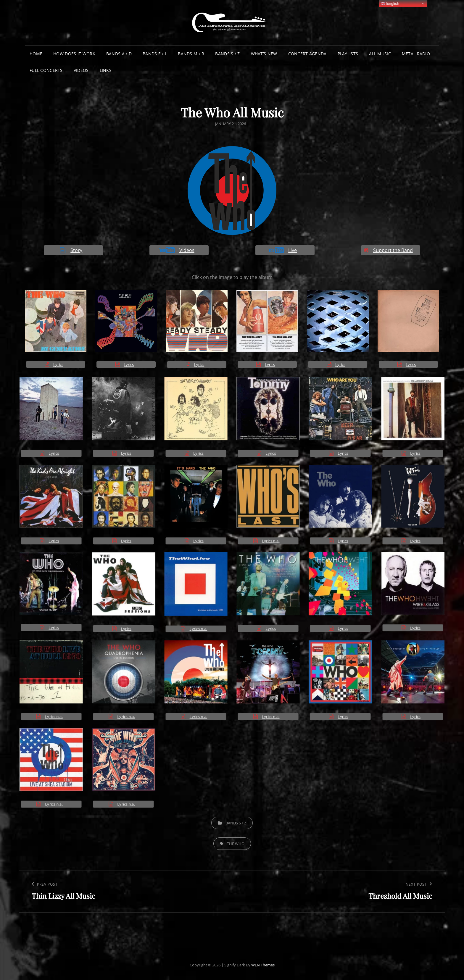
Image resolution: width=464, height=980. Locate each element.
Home (36, 54)
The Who (236, 844)
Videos (81, 70)
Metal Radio (416, 54)
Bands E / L (155, 54)
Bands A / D (119, 54)
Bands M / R (191, 54)
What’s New (264, 54)
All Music (380, 54)
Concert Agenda (307, 54)
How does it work (74, 54)
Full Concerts (46, 70)
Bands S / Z (227, 54)
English (390, 4)
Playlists (348, 54)
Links (106, 70)
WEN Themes (263, 965)
